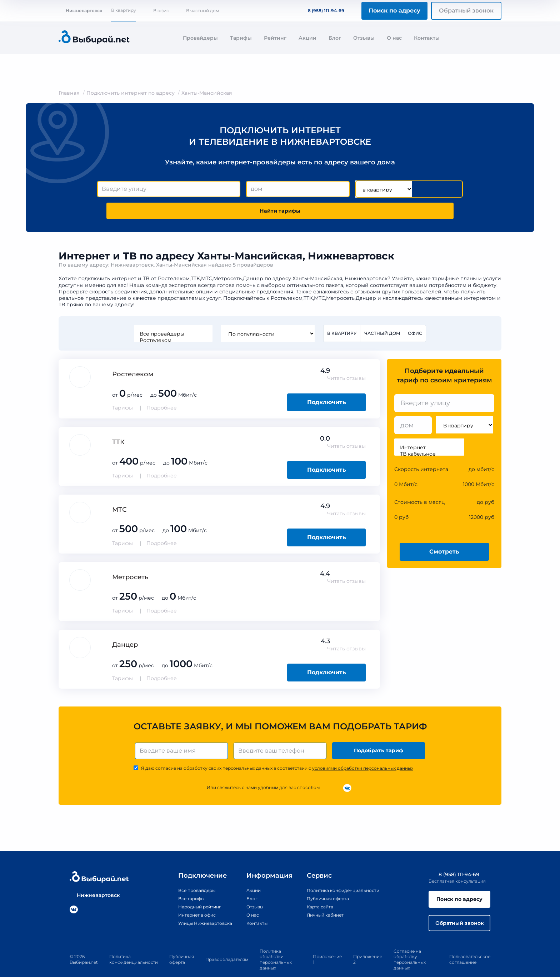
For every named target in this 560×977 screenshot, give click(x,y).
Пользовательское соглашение (470, 946)
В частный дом (202, 11)
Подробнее (162, 388)
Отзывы (364, 38)
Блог (335, 38)
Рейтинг (275, 38)
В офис (161, 11)
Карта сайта (317, 890)
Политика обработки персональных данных (276, 946)
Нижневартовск (80, 11)
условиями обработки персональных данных (363, 751)
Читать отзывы (346, 359)
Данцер (125, 625)
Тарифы (241, 38)
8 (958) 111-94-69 (322, 11)
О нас (394, 38)
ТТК (118, 422)
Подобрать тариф (380, 732)
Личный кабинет (324, 898)
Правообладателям (227, 946)
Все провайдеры (171, 314)
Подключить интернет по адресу (131, 93)
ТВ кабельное (429, 435)
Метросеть (130, 557)
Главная (69, 93)
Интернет (429, 428)
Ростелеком (171, 320)
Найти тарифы (422, 189)
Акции (307, 38)
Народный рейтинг (188, 890)
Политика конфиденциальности (344, 873)
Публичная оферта (327, 881)
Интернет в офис (185, 898)
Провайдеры (200, 38)
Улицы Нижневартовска (195, 906)
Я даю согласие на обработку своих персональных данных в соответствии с (277, 751)
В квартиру (124, 10)
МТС (119, 490)
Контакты (427, 38)
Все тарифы (178, 881)
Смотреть (444, 532)
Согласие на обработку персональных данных (410, 946)
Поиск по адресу (394, 11)
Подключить (327, 383)
